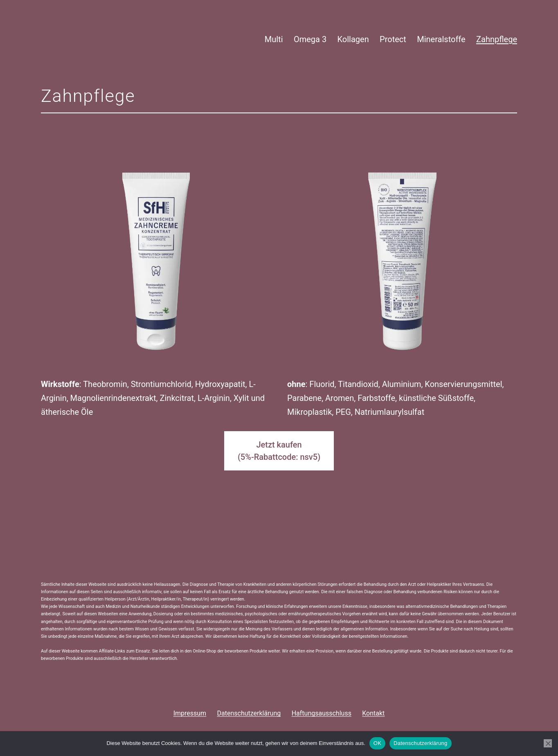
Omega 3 (310, 39)
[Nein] (548, 743)
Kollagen (353, 39)
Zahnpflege (497, 39)
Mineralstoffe (441, 39)
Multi (274, 39)
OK (377, 743)
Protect (393, 39)
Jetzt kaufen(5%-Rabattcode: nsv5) (279, 451)
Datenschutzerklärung (420, 743)
